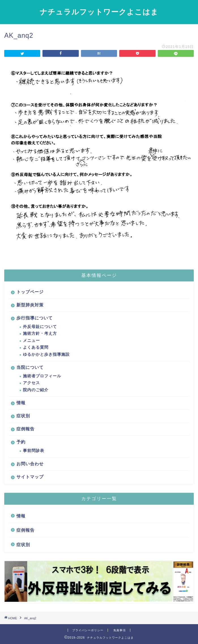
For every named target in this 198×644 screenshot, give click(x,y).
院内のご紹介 (36, 390)
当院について (30, 367)
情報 (21, 403)
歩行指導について (35, 318)
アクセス (31, 383)
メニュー (31, 341)
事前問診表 (34, 451)
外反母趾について (40, 327)
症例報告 (25, 429)
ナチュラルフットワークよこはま (99, 12)
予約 (21, 442)
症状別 (23, 416)
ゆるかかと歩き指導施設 (46, 354)
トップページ (30, 292)
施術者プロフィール (42, 376)
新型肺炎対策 (30, 305)
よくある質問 (36, 347)
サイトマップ (30, 477)
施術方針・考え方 (40, 333)
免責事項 (120, 630)
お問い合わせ (30, 464)
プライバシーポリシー (88, 630)
